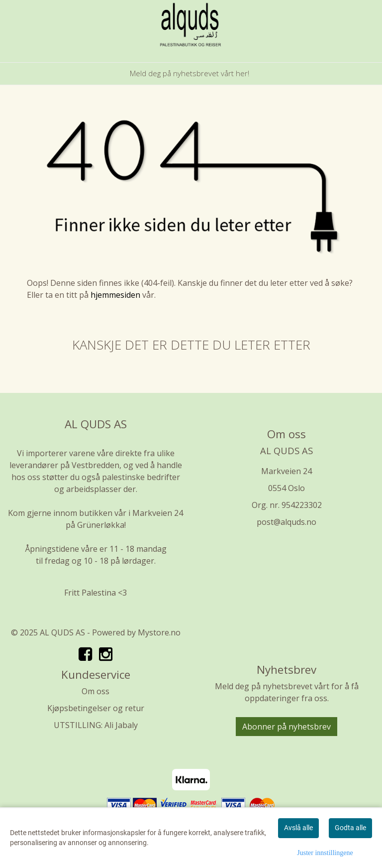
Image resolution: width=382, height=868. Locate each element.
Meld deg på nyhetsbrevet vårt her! (190, 73)
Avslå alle (298, 828)
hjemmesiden (115, 295)
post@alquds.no (286, 522)
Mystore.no (159, 632)
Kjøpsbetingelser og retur (96, 708)
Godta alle (350, 828)
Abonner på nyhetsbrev (286, 727)
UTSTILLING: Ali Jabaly (96, 725)
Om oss (95, 691)
